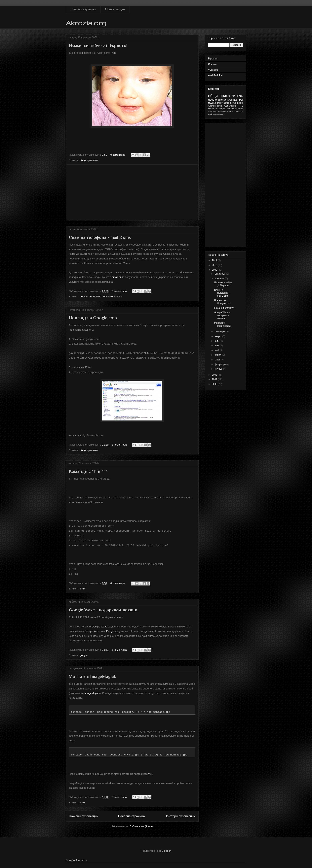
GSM (92, 297)
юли (217, 341)
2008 (215, 375)
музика (212, 103)
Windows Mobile (113, 297)
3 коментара (119, 444)
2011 (215, 260)
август (218, 336)
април (218, 355)
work (210, 114)
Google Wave (99, 624)
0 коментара (118, 155)
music (218, 109)
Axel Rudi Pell (216, 75)
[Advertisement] (132, 192)
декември (220, 274)
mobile (236, 111)
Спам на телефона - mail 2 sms (100, 237)
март (218, 360)
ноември (220, 279)
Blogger (166, 848)
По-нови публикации (84, 813)
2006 (215, 384)
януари (219, 369)
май (217, 350)
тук (150, 771)
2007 (215, 379)
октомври (220, 332)
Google (110, 629)
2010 (215, 265)
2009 (215, 270)
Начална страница (83, 9)
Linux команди (115, 9)
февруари (221, 364)
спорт (220, 103)
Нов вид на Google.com (93, 318)
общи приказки (89, 160)
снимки (222, 100)
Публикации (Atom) (141, 824)
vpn (242, 111)
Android (212, 106)
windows (239, 109)
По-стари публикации (180, 813)
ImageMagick (92, 691)
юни (217, 346)
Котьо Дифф (237, 103)
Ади (226, 106)
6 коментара (119, 647)
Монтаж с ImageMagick (92, 674)
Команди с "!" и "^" (88, 471)
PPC (99, 297)
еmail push (118, 277)
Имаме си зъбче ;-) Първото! (98, 45)
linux (82, 586)
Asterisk (233, 106)
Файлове (213, 70)
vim (229, 109)
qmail (224, 109)
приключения (219, 114)
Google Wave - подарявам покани (103, 607)
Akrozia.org (86, 23)
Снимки (212, 64)
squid (220, 106)
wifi (233, 109)
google (84, 297)
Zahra (226, 103)
